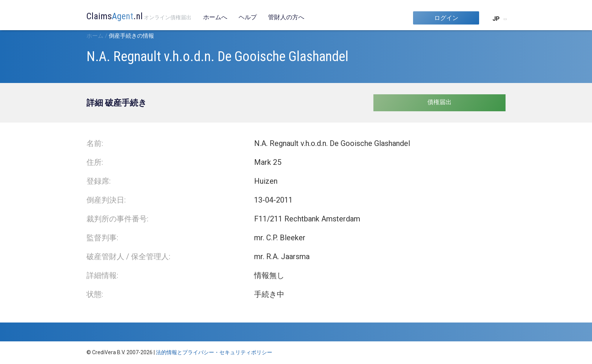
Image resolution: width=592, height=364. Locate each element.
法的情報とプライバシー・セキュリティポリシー (214, 352)
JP (496, 19)
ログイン (446, 18)
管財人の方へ (286, 17)
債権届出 (439, 102)
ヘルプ (248, 17)
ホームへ (215, 17)
